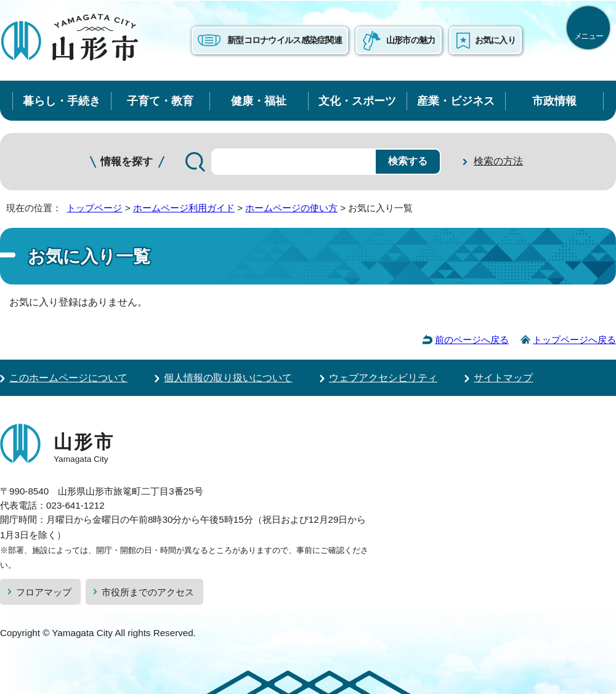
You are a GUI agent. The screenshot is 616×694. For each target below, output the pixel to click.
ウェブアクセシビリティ (383, 378)
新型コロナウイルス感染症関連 (285, 40)
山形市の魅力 (411, 40)
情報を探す (127, 162)
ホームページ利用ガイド (184, 208)
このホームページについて (68, 378)
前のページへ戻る (472, 340)
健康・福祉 (259, 101)
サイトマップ (503, 378)
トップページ (94, 208)
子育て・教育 (160, 101)
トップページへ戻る (574, 340)
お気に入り (495, 40)
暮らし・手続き (62, 101)
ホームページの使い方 (291, 208)
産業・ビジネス (456, 101)
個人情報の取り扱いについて (228, 378)
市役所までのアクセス (148, 592)
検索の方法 (498, 161)
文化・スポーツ (357, 101)
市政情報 (554, 101)
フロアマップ (44, 592)
